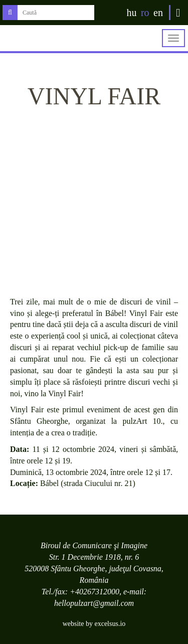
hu (131, 13)
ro (145, 13)
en (158, 13)
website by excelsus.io (94, 624)
